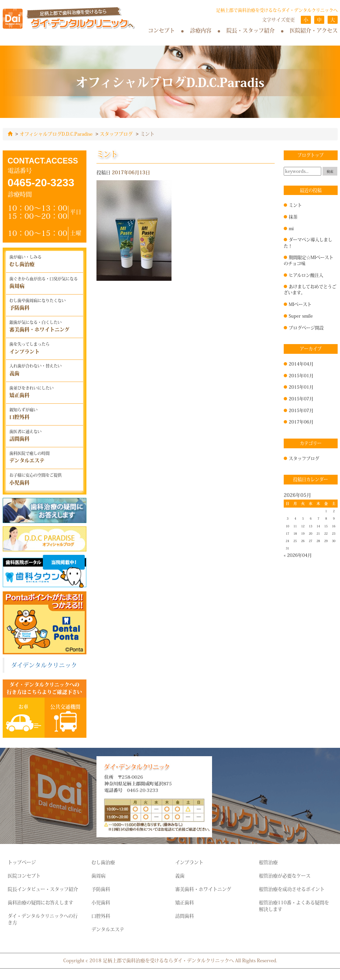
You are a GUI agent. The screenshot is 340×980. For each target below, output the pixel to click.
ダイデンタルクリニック (44, 665)
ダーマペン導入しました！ (308, 242)
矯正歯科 (185, 902)
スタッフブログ (116, 134)
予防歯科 (101, 889)
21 (318, 533)
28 (318, 541)
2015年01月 (301, 375)
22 (326, 533)
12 (303, 526)
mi (291, 228)
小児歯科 (101, 902)
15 (326, 526)
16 (334, 526)
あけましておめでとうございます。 (310, 289)
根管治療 (268, 862)
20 (311, 533)
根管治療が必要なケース (285, 875)
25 (295, 541)
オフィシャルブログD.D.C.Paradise (56, 134)
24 (287, 541)
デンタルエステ (108, 929)
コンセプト (161, 30)
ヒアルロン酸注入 (306, 275)
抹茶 (293, 216)
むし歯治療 (103, 862)
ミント (295, 205)
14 (318, 526)
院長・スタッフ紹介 (251, 30)
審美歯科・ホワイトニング (203, 889)
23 (334, 533)
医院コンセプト (24, 875)
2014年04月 (301, 364)
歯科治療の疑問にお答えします (41, 902)
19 (303, 533)
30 (334, 541)
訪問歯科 (185, 916)
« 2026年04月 (298, 555)
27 (311, 541)
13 (311, 526)
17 (287, 533)
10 (287, 526)
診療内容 (201, 30)
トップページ (22, 862)
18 (295, 533)
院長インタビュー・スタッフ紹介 (43, 889)
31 (287, 548)
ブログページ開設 (306, 327)
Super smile (301, 316)
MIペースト (300, 304)
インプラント (189, 862)
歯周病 (98, 875)
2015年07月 (301, 398)
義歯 (180, 875)
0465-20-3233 (41, 182)
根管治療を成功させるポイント (292, 889)
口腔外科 (101, 916)
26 (303, 541)
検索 (330, 171)
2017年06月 (301, 421)
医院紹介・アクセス (314, 30)
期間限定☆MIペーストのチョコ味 (309, 260)
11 (295, 526)
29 (326, 541)
